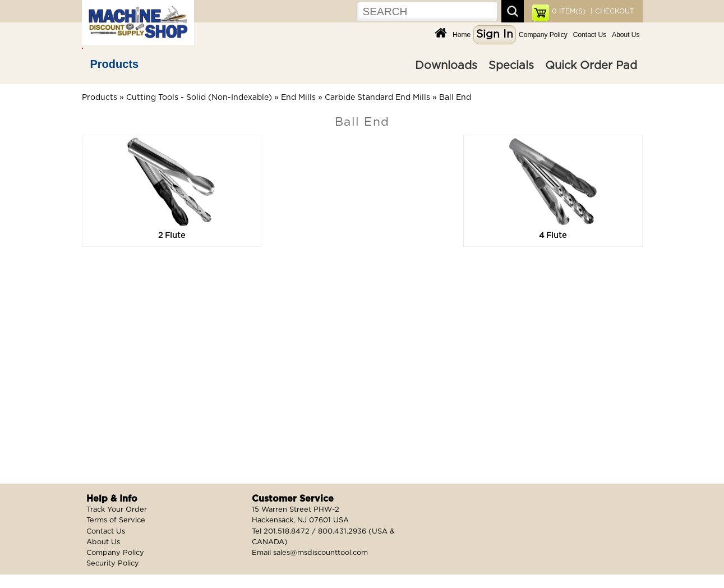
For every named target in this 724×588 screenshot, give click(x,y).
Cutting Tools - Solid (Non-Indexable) (199, 98)
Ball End (455, 98)
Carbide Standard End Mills (377, 98)
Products (115, 64)
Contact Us (590, 35)
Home (462, 35)
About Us (626, 35)
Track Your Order (117, 510)
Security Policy (113, 564)
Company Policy (543, 35)
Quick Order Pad (591, 66)
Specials (511, 66)
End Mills (298, 98)
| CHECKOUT (611, 11)
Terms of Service (116, 520)
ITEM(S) (569, 11)
